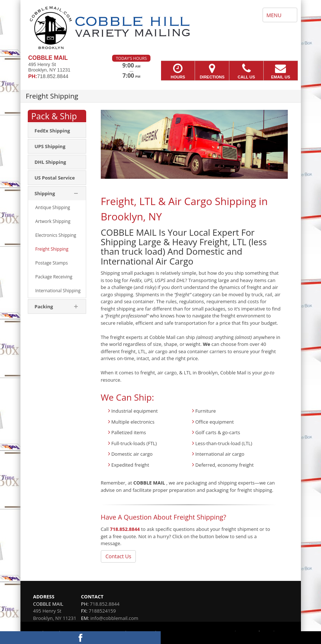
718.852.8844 (125, 529)
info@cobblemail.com (114, 618)
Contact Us (119, 556)
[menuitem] (57, 131)
